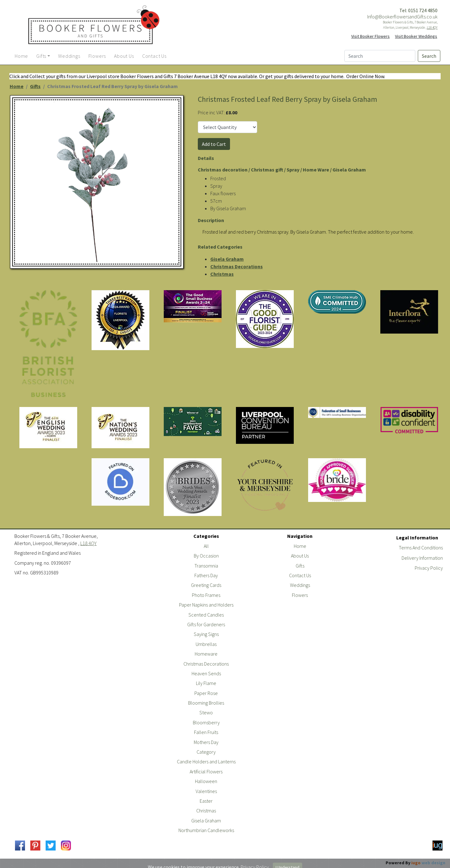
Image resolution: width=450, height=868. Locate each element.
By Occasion (206, 556)
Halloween (206, 781)
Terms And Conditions (421, 548)
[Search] (380, 56)
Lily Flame (206, 683)
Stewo (206, 712)
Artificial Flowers (206, 771)
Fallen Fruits (206, 732)
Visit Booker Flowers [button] (370, 36)
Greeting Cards (206, 585)
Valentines (206, 791)
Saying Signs (206, 634)
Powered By (415, 863)
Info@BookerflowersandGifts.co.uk (402, 17)
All (206, 546)
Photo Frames (206, 595)
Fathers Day (206, 575)
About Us (300, 556)
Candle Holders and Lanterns (206, 761)
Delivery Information (422, 558)
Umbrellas (206, 644)
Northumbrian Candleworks (206, 830)
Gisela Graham (227, 259)
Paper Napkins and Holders (206, 605)
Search (429, 56)
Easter (206, 801)
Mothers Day (206, 742)
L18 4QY (432, 27)
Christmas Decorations (237, 266)
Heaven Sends (206, 673)
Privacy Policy (429, 568)
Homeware (206, 654)
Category (206, 752)
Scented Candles (206, 615)
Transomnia (206, 566)
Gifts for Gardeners (206, 624)
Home (17, 86)
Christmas (222, 274)
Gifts (35, 86)
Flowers (300, 595)
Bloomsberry (206, 722)
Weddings (300, 585)
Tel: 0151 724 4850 (418, 10)
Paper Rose (206, 693)
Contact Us (300, 575)
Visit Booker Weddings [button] (416, 36)
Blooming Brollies (206, 703)
